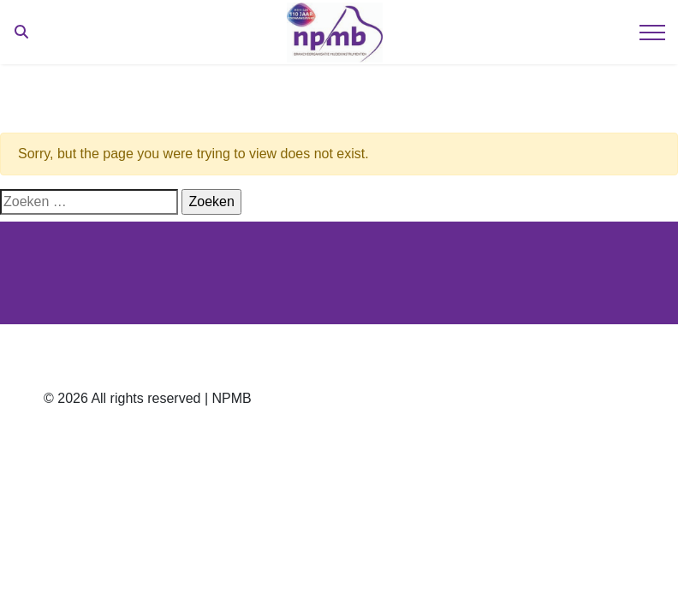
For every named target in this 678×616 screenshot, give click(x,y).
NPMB (231, 398)
